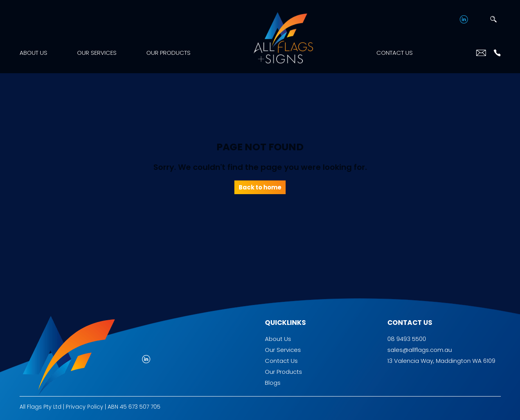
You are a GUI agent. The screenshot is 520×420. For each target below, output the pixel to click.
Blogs (273, 383)
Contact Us (395, 53)
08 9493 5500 (407, 339)
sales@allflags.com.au (420, 350)
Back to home (260, 187)
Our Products (168, 53)
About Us (33, 53)
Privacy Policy (85, 407)
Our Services (97, 53)
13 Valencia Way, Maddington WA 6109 (441, 361)
